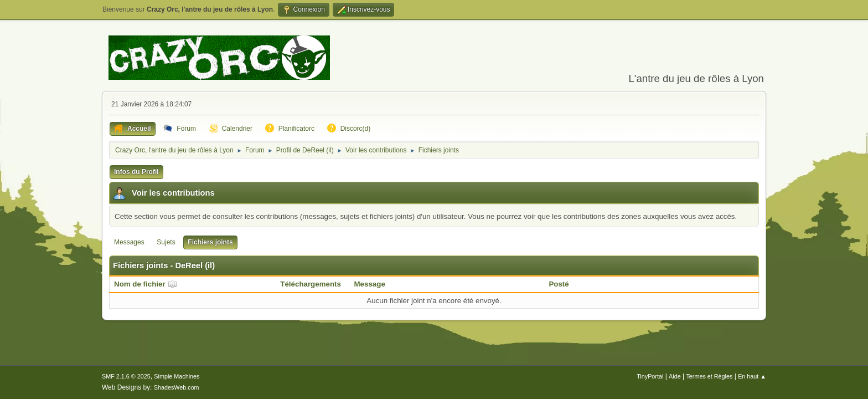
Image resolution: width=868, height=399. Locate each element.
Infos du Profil (136, 172)
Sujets (166, 242)
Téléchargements (311, 284)
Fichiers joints (210, 242)
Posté (559, 284)
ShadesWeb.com (177, 387)
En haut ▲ (752, 376)
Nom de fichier (146, 284)
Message (370, 284)
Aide (675, 376)
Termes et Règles (709, 376)
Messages (129, 242)
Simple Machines (177, 376)
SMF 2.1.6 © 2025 (126, 376)
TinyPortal (650, 376)
